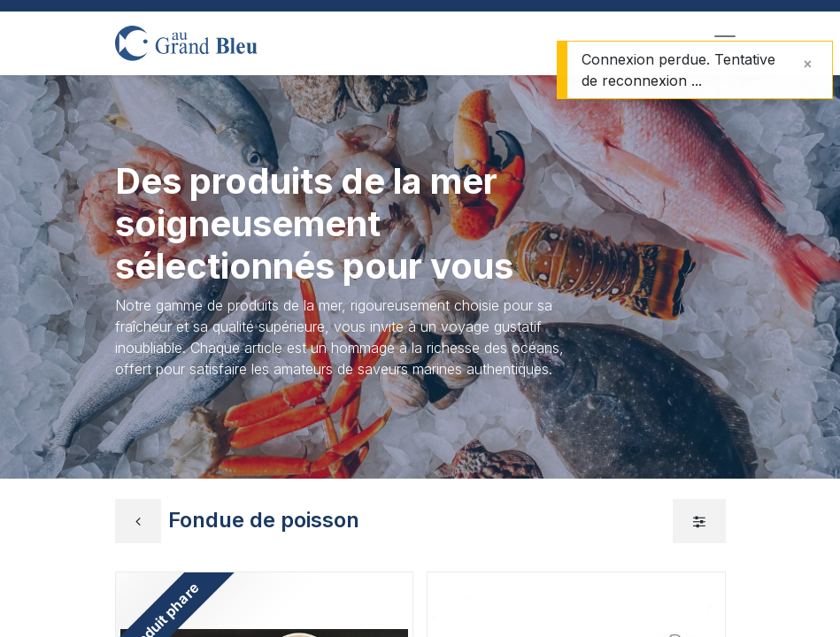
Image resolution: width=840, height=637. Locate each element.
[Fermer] (808, 64)
